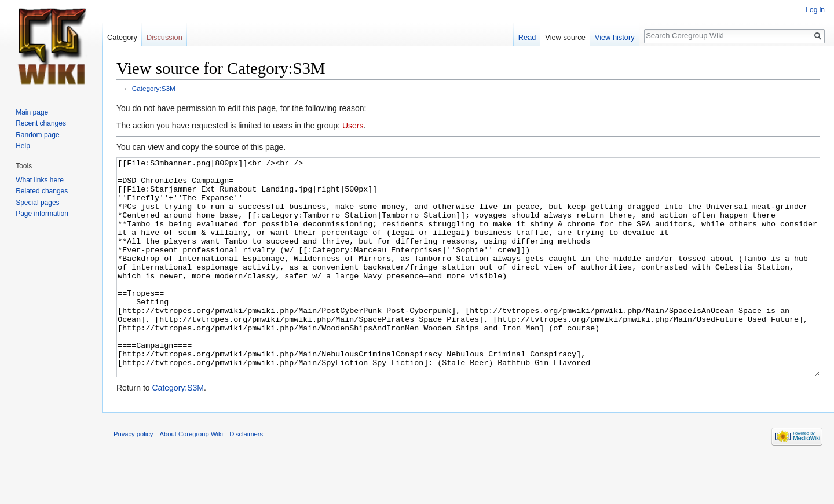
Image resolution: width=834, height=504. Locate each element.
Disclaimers (246, 477)
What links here (40, 180)
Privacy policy (133, 477)
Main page (32, 112)
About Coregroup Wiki (191, 477)
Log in (815, 10)
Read (527, 37)
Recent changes (41, 123)
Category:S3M (154, 88)
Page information (42, 214)
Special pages (37, 203)
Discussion (164, 37)
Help (23, 146)
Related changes (42, 191)
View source (565, 37)
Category (122, 37)
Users (353, 126)
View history (615, 37)
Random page (37, 135)
